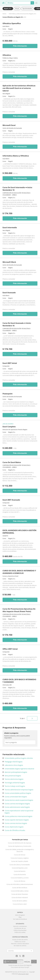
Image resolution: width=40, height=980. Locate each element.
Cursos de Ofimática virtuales (15, 830)
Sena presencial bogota (13, 776)
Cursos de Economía (20, 875)
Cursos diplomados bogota (14, 827)
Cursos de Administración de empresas (20, 843)
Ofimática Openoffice (12, 23)
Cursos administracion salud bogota (17, 807)
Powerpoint (8, 394)
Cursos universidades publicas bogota (18, 793)
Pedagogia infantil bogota (14, 762)
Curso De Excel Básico (12, 462)
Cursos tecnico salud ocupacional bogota (19, 800)
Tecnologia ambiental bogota (15, 783)
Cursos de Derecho (20, 871)
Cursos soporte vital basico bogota (17, 820)
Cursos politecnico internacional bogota (18, 816)
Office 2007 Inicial (10, 649)
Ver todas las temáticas (20, 919)
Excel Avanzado (9, 293)
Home (4, 14)
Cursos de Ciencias (20, 855)
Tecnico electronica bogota (14, 779)
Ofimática (7, 55)
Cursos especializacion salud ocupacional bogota (19, 812)
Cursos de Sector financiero (20, 894)
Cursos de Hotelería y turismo (20, 878)
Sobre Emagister (20, 915)
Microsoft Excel (9, 125)
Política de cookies (20, 932)
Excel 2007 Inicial (10, 363)
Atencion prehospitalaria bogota (16, 772)
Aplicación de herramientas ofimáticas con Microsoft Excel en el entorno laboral (19, 88)
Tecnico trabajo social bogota (15, 786)
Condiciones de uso (20, 928)
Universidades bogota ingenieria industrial (19, 769)
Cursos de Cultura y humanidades (20, 865)
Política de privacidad (20, 930)
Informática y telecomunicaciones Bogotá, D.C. (23, 14)
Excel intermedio (10, 228)
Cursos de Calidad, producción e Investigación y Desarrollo (20, 851)
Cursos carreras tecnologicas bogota (17, 804)
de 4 (22, 718)
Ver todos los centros (20, 946)
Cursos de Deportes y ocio (20, 868)
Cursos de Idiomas (20, 881)
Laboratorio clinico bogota (14, 765)
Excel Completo (9, 427)
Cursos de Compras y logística (20, 858)
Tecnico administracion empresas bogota (19, 790)
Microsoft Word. (9, 262)
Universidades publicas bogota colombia (19, 758)
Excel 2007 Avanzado (11, 500)
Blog (20, 917)
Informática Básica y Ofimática (16, 156)
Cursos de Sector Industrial (20, 898)
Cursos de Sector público (20, 901)
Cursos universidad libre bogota (16, 797)
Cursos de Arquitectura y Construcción (20, 846)
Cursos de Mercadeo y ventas (20, 891)
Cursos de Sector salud (20, 904)
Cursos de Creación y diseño (20, 861)
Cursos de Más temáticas (20, 888)
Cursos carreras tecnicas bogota (16, 823)
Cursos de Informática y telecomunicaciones (20, 884)
